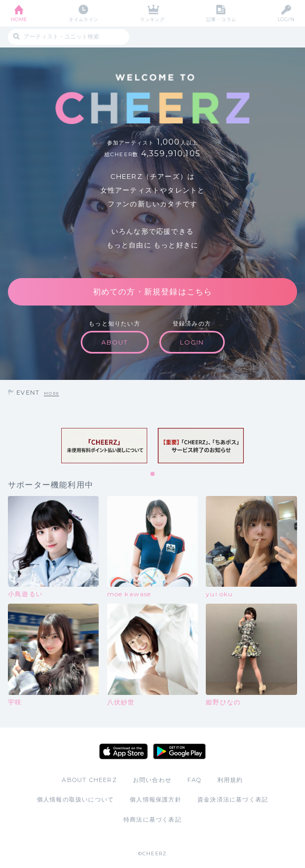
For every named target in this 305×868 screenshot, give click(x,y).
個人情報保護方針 (156, 799)
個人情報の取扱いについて (75, 799)
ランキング (152, 19)
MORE (51, 393)
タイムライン (84, 19)
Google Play (179, 751)
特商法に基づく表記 (152, 819)
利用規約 (230, 780)
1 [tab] (153, 474)
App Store (123, 751)
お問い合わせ (152, 780)
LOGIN (286, 19)
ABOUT (115, 342)
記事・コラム (221, 19)
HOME (19, 19)
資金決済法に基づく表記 (233, 799)
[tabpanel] (104, 446)
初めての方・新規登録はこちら (153, 292)
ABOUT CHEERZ (89, 780)
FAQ (194, 780)
